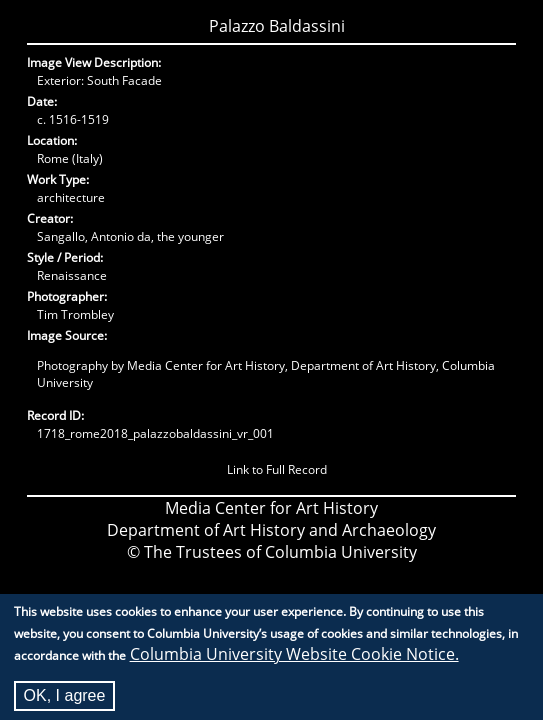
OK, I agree (65, 702)
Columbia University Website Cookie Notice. (294, 661)
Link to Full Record (277, 469)
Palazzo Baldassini (277, 26)
